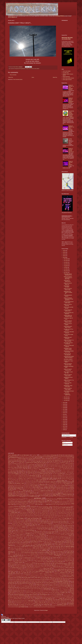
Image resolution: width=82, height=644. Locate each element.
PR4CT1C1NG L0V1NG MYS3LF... (68, 308)
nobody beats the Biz (52, 536)
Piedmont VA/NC (20, 542)
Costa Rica (30, 480)
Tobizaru (61, 590)
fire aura (54, 493)
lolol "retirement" (20, 523)
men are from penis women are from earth (44, 527)
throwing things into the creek (24, 590)
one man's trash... (20, 538)
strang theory (35, 570)
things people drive (47, 589)
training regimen (33, 592)
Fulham (73, 497)
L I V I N (44, 519)
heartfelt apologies (31, 505)
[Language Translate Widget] (69, 435)
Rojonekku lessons (43, 554)
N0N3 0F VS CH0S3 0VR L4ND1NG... (69, 346)
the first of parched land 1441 (57, 579)
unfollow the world (67, 594)
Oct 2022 (66, 262)
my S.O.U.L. (60, 532)
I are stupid (39, 507)
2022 (64, 257)
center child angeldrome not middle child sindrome (41, 475)
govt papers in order (40, 501)
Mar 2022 (66, 397)
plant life (55, 542)
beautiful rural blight (49, 466)
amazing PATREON (60, 16)
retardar (22, 553)
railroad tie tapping (70, 547)
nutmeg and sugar (18, 537)
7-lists (73, 458)
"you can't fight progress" (25, 455)
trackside (27, 592)
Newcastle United (64, 534)
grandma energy (55, 501)
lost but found (31, 69)
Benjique (49, 467)
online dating (50, 538)
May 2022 (66, 271)
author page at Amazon (67, 80)
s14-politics (36, 557)
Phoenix (68, 540)
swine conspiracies (62, 574)
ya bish (27, 606)
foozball (24, 495)
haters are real (38, 503)
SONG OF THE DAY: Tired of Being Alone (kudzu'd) (71, 100)
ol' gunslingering (62, 537)
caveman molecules (24, 475)
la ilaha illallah (66, 519)
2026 (64, 251)
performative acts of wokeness (36, 540)
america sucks (22, 461)
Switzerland (10, 575)
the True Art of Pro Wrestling (56, 586)
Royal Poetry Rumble (17, 555)
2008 (64, 425)
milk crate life (32, 528)
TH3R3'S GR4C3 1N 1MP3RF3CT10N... (68, 316)
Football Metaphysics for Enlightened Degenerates (62, 494)
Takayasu (46, 575)
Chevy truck (25, 476)
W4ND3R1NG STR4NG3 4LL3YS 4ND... (69, 352)
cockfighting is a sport (22, 478)
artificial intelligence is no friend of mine (29, 464)
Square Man (37, 569)
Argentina (10, 464)
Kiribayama (40, 517)
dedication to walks (20, 483)
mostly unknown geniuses (42, 529)
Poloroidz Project (69, 543)
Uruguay (54, 595)
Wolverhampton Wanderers (27, 603)
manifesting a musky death (69, 525)
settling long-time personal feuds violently (20, 561)
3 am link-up (26, 458)
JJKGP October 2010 (49, 516)
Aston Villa (62, 464)
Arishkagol (15, 464)
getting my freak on (16, 500)
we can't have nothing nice (47, 598)
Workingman (72, 603)
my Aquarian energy (50, 531)
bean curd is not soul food (23, 466)
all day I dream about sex (43, 460)
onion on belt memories (41, 538)
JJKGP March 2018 (62, 515)
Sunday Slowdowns (35, 573)
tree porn (72, 592)
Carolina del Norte (11, 475)
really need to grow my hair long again (23, 551)
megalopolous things (17, 527)
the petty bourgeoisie (25, 585)
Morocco (35, 530)
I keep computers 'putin (36, 509)
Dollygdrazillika (11, 486)
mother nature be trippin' (60, 529)
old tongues (14, 538)
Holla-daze (16, 506)
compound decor (46, 478)
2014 (64, 414)
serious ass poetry (69, 560)
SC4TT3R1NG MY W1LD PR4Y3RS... (69, 392)
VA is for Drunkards (24, 596)
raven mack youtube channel (68, 78)
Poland (53, 543)
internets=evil (45, 511)
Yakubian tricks (37, 606)
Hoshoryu (61, 506)
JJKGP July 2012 (20, 515)
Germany (10, 500)
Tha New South (63, 576)
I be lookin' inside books (66, 507)
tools (41, 591)
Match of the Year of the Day (47, 526)
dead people (41, 482)
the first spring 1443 (53, 580)
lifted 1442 (38, 521)
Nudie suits (12, 537)
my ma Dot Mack (29, 532)
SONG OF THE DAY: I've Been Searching (69, 341)
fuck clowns (61, 497)
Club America (15, 478)
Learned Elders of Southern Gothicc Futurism (61, 520)
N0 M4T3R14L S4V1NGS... (67, 286)
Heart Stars (25, 505)
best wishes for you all (55, 467)
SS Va (41, 569)
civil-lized (38, 477)
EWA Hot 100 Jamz (27, 491)
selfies (30, 560)
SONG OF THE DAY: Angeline (68, 324)
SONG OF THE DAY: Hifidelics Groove (68, 321)
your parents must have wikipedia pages (34, 607)
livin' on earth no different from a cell (44, 522)
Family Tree (23, 492)
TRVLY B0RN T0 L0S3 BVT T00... (68, 372)
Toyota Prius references (64, 591)
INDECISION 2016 (69, 510)
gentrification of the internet (63, 498)
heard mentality (19, 505)
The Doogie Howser (18, 579)
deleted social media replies (37, 483)
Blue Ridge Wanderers (15, 470)
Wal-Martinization (69, 597)
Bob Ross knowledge (30, 470)
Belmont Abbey (36, 467)
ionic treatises (62, 511)
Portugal (35, 544)
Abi (56, 459)
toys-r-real (12, 592)
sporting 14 (20, 569)
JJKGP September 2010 (59, 516)
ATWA (66, 464)
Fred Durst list (10, 497)
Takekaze (51, 575)
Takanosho (41, 575)
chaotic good (68, 475)
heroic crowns (38, 505)
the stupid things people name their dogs (31, 586)
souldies (51, 568)
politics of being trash (59, 543)
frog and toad (42, 497)
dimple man (21, 485)
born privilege (50, 470)
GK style (26, 500)
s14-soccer (47, 557)
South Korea (56, 568)
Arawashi (71, 463)
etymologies (44, 489)
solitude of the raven (57, 566)
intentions (24, 511)
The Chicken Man (46, 577)
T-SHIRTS (27, 575)
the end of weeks (33, 579)
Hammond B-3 (71, 502)
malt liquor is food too (44, 525)
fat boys (35, 492)
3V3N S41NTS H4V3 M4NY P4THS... (68, 327)
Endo (17, 489)
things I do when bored (53, 587)
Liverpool (34, 522)
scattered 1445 (70, 558)
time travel (46, 590)
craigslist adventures (64, 480)
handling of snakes (25, 503)
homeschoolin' (33, 506)
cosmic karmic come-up (23, 480)
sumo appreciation (12, 573)
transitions (47, 592)
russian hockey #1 (31, 555)
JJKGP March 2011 (53, 515)
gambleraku (23, 69)
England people (22, 489)
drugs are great (36, 487)
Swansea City (51, 574)
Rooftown (71, 554)
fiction (28, 493)
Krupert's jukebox (20, 518)
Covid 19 (58, 480)
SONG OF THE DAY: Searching (68, 305)
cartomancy (17, 475)
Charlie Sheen (15, 476)
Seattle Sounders (60, 559)
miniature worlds (48, 528)
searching (54, 559)
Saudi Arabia (20, 558)
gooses (25, 501)
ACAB (59, 459)
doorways (27, 486)
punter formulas (10, 547)
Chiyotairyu (15, 477)
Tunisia (30, 594)
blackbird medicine (49, 469)
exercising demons (36, 491)
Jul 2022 (66, 267)
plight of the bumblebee (34, 543)
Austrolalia (71, 464)
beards (31, 466)
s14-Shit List (41, 557)
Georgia (71, 498)
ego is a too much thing (28, 488)
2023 (64, 256)
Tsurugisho (26, 594)
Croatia (22, 481)
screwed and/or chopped (45, 559)
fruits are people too (48, 497)
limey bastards (71, 521)
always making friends (65, 460)
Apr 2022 (66, 272)
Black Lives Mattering (33, 469)
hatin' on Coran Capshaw (46, 503)
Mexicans (10, 528)
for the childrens (31, 495)
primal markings (66, 544)
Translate (70, 437)
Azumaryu (13, 465)
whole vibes (44, 601)
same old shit (64, 557)
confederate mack (56, 478)
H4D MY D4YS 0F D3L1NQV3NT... (67, 354)
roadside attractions (70, 553)
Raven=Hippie (25, 549)
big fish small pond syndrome (17, 469)
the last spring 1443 (20, 584)
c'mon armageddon (15, 473)
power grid (40, 544)
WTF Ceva (54, 605)
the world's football (66, 586)
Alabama (25, 460)
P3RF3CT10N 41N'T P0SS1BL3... (68, 338)
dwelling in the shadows (49, 487)
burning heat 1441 (22, 472)
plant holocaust (49, 542)
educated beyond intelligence (16, 488)
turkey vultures (35, 594)
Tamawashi (64, 575)
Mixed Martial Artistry (62, 528)
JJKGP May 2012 (19, 516)
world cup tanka (13, 605)
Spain (9, 569)
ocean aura (31, 537)
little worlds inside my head (26, 522)
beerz (16, 467)
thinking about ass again (57, 589)
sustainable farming (26, 574)
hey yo (44, 505)
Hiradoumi (69, 505)
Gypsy (56, 502)
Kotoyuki (72, 517)
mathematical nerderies (58, 526)
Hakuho (66, 502)
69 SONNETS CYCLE (61, 458)
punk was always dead (69, 545)
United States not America (32, 595)
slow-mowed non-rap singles (38, 565)
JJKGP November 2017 (39, 516)
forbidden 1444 (56, 495)
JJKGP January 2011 (53, 514)
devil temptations (67, 483)
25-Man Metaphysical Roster (14, 458)
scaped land (26, 558)
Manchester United (59, 525)
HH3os (47, 505)
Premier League (58, 544)
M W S (9, 525)
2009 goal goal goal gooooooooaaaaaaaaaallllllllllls (45, 456)
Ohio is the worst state (50, 537)
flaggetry (59, 493)
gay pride (48, 498)
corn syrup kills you (13, 480)
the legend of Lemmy (40, 584)
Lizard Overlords (64, 522)
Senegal (35, 560)
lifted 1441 (32, 521)
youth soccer (44, 607)
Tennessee (39, 576)
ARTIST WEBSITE (12, 17)
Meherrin (24, 527)
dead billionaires (34, 482)
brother (38, 471)
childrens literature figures (46, 476)
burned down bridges (12, 472)
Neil (13, 534)
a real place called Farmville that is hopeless (37, 459)
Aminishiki (28, 461)
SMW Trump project (16, 566)
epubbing (31, 489)
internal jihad (30, 511)
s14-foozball (20, 557)
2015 (64, 413)
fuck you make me (68, 497)
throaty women (15, 590)
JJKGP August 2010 (61, 512)
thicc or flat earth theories (43, 587)
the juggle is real (50, 581)
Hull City (16, 507)
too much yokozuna (36, 591)
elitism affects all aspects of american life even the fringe (57, 488)
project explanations (26, 545)
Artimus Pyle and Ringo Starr (42, 464)
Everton (49, 489)
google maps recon (19, 501)
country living (51, 480)
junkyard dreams (68, 516)
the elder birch (26, 579)
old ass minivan (69, 537)
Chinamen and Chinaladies (57, 476)
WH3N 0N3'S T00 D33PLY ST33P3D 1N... (68, 293)
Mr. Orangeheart (21, 531)
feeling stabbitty (66, 492)
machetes (13, 525)
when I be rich (53, 600)
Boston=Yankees (63, 470)
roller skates (66, 554)
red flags (51, 551)
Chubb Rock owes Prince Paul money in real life (26, 477)
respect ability (17, 553)
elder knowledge (40, 488)
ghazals (22, 500)
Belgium (31, 467)
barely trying (54, 465)
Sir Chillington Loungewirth (29, 564)
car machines (60, 473)
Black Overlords (41, 469)
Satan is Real (14, 558)
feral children (17, 493)
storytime (22, 570)
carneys (71, 473)
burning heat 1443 (18, 69)
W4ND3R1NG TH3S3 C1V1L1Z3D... (68, 386)
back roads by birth (24, 465)
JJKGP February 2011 (34, 514)
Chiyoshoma (10, 477)
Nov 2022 (66, 261)
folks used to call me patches (33, 494)
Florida (16, 494)
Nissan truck (29, 536)
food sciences (47, 494)
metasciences (61, 527)
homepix (27, 69)
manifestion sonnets (12, 526)
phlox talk (63, 540)
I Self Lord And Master (46, 509)
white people (31, 601)
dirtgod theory (42, 485)
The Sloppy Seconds (19, 586)
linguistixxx (10, 522)
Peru (53, 540)
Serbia (56, 560)
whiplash (25, 601)
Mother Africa (51, 529)
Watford (25, 598)
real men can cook (71, 549)
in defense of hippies (61, 510)
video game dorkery (58, 596)
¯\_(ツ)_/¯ (34, 455)
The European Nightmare (45, 579)
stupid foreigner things (30, 571)
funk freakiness (11, 498)
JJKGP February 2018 (43, 514)
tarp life (69, 575)
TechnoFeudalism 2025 (26, 576)
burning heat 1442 (31, 472)
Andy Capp (16, 463)
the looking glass (48, 584)
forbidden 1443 (48, 495)
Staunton (56, 569)
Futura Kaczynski (18, 498)
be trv (15, 466)
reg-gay (72, 551)
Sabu (59, 557)
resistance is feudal (33, 552)
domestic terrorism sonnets (19, 486)
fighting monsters (33, 493)
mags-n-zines (35, 525)
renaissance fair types (25, 552)
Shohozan (34, 563)
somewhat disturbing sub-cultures (32, 568)
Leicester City (11, 521)
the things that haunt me (45, 586)
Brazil (25, 471)
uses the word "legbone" (67, 595)
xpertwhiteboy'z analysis (62, 605)
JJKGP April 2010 (45, 512)
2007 (64, 426)
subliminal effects (60, 571)
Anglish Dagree (22, 462)
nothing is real (71, 536)
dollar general (67, 485)
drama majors (58, 486)
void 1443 (32, 597)
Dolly (72, 485)
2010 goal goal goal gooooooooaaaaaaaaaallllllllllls (64, 456)
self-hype (17, 560)
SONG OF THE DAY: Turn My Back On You (71, 150)
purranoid (30, 547)
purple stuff (24, 547)
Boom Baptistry (42, 470)
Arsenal (19, 464)
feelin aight (60, 492)
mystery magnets (13, 533)
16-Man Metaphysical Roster (23, 456)
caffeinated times (35, 473)
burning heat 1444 (50, 472)
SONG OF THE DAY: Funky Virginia (68, 389)
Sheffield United (68, 562)
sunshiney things (48, 573)
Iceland (20, 510)
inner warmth (19, 511)
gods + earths (58, 500)
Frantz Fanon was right (69, 495)
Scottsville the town (30, 559)
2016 (64, 411)
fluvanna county (23, 494)
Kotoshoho (67, 517)
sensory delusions (41, 560)
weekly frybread (67, 598)
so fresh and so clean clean (26, 566)
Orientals (67, 538)
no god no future (43, 536)
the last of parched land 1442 (24, 582)
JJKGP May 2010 (69, 515)
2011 (64, 420)
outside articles (15, 539)
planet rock (42, 542)
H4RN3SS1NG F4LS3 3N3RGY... (68, 378)
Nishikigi (24, 536)
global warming (31, 500)
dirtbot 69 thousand (34, 485)
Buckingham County (45, 471)
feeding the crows (53, 492)
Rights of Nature (50, 553)
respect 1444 (70, 552)
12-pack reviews (68, 455)
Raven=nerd (31, 549)
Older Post (55, 77)
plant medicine (62, 542)
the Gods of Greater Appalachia (15, 581)
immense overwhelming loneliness (50, 510)
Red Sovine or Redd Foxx (58, 551)
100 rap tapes (54, 455)
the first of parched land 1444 (31, 580)
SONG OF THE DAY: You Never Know (69, 381)
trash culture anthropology (55, 592)
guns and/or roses (50, 502)
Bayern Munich (10, 466)
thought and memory (66, 589)
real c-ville (52, 549)
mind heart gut (40, 528)
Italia (73, 511)
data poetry (28, 482)
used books (59, 595)
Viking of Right (66, 596)
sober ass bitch (44, 566)
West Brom (21, 600)
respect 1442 (55, 552)
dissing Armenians (60, 485)
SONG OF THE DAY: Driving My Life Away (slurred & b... (68, 299)
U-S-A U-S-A (53, 594)
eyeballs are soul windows (46, 491)
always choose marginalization (54, 460)
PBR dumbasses (55, 539)
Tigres (38, 590)
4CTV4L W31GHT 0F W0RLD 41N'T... (68, 310)
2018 (64, 408)
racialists (51, 547)
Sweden (56, 574)
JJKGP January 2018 (62, 514)
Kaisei (30, 517)
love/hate (49, 523)
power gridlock (37, 69)
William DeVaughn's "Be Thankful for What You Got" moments (59, 602)
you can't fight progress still (70, 606)
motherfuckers (70, 529)
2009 (64, 423)
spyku (32, 569)
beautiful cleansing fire (39, 466)
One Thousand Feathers (30, 538)
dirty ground (54, 485)
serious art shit (61, 560)
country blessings (43, 480)
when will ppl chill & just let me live (16, 601)
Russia (25, 555)
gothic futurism (31, 501)
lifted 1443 (44, 521)
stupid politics (52, 571)
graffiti (48, 501)
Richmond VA (42, 553)
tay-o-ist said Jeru (13, 576)
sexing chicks (49, 561)
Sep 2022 (66, 264)
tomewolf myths (29, 591)
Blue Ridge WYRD (23, 470)
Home (33, 77)
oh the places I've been (40, 537)
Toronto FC (49, 591)
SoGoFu (50, 566)
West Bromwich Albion (28, 600)
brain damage (19, 471)
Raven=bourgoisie (11, 549)
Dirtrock (49, 485)
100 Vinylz (60, 455)
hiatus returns (53, 505)
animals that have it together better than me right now (37, 462)
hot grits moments (66, 506)
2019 (64, 406)
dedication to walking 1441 (51, 482)
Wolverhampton (19, 603)
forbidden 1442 (40, 495)
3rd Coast (32, 458)
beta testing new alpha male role (65, 467)
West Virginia (42, 600)
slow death (12, 565)
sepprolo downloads (49, 560)
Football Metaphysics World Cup (14, 495)
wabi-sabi (44, 597)
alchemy (30, 460)
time (41, 590)
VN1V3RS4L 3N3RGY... (68, 359)
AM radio (71, 460)
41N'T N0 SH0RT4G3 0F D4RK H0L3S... (69, 302)
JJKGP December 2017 (24, 514)
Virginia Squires (20, 597)
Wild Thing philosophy (18, 602)
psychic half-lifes (60, 545)
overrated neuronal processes (25, 539)
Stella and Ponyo (71, 569)
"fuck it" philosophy (12, 455)
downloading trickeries (44, 486)
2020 (64, 404)
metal (55, 527)
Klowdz (58, 517)
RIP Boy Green (58, 553)
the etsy (38, 579)
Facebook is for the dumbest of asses (59, 491)
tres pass (12, 594)
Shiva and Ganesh (28, 563)
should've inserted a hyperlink (57, 563)
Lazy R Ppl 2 (22, 520)
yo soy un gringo (44, 606)
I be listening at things (56, 507)
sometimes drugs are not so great (18, 568)
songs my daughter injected (44, 568)
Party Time (38, 539)
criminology (16, 481)
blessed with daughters (58, 469)
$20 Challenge (47, 455)
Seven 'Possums (31, 562)
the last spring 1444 (30, 584)
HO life (73, 505)
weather (61, 598)
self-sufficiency (24, 560)
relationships (10, 552)
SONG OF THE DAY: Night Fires (68, 284)
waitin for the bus (56, 597)
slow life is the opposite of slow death (23, 565)
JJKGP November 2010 (29, 516)
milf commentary (26, 528)
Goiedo (67, 500)
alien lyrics (35, 460)
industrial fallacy (11, 511)
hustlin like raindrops (32, 507)
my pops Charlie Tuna (52, 532)
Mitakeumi (55, 528)
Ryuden (37, 555)
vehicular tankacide (51, 596)
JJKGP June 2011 (37, 515)
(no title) (70, 139)
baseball (59, 465)
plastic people (25, 543)
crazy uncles (10, 481)
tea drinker (19, 576)
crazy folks (70, 480)
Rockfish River (17, 554)
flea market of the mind (67, 493)
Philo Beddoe (58, 540)
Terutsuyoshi (57, 576)
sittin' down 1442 (47, 564)
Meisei (29, 527)
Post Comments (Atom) (18, 79)
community (39, 478)
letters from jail (18, 521)
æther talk (69, 459)
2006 (64, 428)
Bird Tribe (26, 469)
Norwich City (65, 536)
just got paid (16, 517)
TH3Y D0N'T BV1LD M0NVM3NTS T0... (68, 274)
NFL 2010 (10, 536)
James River (31, 512)
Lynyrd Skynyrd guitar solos (68, 523)
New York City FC (49, 534)
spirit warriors (14, 569)
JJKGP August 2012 (70, 512)
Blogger (46, 610)
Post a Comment (13, 75)
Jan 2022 (66, 400)
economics (72, 487)
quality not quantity (45, 547)
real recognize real (12, 551)
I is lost (28, 509)
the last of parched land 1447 (65, 582)
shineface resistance (19, 563)
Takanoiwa (37, 575)
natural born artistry (57, 533)
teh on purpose (33, 576)
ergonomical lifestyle (37, 489)
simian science (71, 563)
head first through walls (66, 503)
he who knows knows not (56, 503)
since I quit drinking (13, 564)
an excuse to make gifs (36, 461)
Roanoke (12, 554)
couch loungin (36, 480)
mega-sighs (10, 527)
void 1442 (26, 597)
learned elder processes (31, 520)
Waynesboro (38, 598)
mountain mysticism (12, 531)
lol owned (14, 523)
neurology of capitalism (19, 534)
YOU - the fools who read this (59, 606)
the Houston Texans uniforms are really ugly (38, 581)
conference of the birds (65, 478)
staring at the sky (47, 569)
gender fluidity (54, 498)
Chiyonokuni (71, 476)
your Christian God (23, 607)
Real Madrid (65, 549)
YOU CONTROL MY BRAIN (13, 607)
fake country (16, 492)
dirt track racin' (27, 485)
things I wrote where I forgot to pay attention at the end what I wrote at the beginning (27, 589)
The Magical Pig (55, 584)
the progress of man (52, 585)
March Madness (30, 526)
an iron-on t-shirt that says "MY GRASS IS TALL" (52, 461)
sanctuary (69, 557)
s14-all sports (51, 555)
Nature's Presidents (66, 533)
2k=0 (22, 458)
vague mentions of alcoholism (35, 596)
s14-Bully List (70, 555)
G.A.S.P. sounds (30, 498)
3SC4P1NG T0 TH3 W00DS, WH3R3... (68, 349)
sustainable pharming (35, 574)
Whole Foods (38, 601)
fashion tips (30, 492)
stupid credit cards (21, 571)
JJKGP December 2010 (14, 514)
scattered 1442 (48, 558)
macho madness (20, 525)
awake (9, 465)
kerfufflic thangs (35, 517)
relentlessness (17, 552)
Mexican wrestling (69, 527)
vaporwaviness (44, 596)
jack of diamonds (23, 512)
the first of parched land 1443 (18, 580)
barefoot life (48, 465)
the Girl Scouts (72, 580)
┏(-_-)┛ (41, 455)
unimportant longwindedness (19, 595)
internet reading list (38, 511)
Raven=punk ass (38, 549)
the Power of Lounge (40, 585)
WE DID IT (56, 598)
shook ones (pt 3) (40, 563)
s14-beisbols (64, 555)
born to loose (56, 470)
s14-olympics (30, 557)
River (63, 553)
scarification (33, 558)
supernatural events (64, 573)
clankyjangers (44, 477)
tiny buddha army (54, 590)
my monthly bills (36, 532)
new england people (29, 534)
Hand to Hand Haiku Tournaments (14, 503)
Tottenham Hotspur (55, 591)
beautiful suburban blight (59, 466)
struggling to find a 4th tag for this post (46, 570)
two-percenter (48, 594)
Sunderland (42, 573)
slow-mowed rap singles (49, 565)
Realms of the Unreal (35, 551)
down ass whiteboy (34, 486)
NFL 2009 (70, 534)
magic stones (27, 525)
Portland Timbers (30, 544)
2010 (64, 421)
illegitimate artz (29, 510)
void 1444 (38, 597)
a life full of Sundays (22, 459)
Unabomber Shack (60, 594)
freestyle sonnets (34, 497)
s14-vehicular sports (54, 557)
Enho (27, 489)
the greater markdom (25, 581)
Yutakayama (49, 607)
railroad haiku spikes (59, 547)
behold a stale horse (23, 467)
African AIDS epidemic (18, 460)
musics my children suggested (41, 531)
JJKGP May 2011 (11, 516)
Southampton (62, 568)
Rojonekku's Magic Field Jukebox (55, 554)
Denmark (50, 483)
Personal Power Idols (47, 540)
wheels (47, 600)
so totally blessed (37, 566)
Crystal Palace (27, 481)
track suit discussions (20, 592)
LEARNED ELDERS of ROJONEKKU (44, 520)
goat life (43, 500)
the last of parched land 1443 (38, 582)
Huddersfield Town (11, 507)
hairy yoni (61, 502)
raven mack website (67, 71)
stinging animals (12, 570)
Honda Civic (40, 506)
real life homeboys (58, 549)
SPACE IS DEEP (69, 568)
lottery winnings (34, 523)
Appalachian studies (65, 462)
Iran (67, 511)
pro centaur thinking (18, 545)
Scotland (24, 559)
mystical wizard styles (21, 533)
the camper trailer (36, 577)
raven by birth (56, 548)
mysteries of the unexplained (69, 532)
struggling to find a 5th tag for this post (65, 570)
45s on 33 (37, 457)
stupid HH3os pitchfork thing (41, 571)
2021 (64, 403)
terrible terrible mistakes (46, 576)
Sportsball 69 (27, 569)
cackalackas (24, 473)
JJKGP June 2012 (45, 515)
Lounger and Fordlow (42, 523)
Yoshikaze (51, 606)
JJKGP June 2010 (28, 515)
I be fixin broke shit (47, 507)
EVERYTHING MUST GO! (18, 491)
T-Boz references (21, 575)
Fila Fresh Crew (41, 493)
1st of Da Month (31, 456)
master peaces (38, 526)
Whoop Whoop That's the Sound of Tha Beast (56, 601)
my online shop (66, 73)
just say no (22, 517)
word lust (58, 603)
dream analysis (65, 486)
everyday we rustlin (55, 489)
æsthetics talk (64, 459)
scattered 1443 (56, 558)
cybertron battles (61, 481)
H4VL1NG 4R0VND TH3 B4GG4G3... (69, 313)
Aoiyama (51, 462)
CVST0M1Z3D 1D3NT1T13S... (67, 394)
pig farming (27, 542)
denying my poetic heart (57, 483)
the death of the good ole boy (57, 577)
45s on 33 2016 (53, 458)
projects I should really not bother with (40, 545)
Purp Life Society (17, 547)
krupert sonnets (11, 519)
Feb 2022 (66, 399)
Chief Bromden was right (34, 476)
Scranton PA (37, 559)
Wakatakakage (63, 597)
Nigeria (14, 536)
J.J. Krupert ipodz (13, 512)
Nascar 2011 (34, 533)
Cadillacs (29, 473)
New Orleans (36, 534)
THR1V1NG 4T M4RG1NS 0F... (67, 281)
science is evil (17, 559)
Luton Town (55, 523)
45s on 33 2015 (45, 458)
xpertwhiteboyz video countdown (19, 606)
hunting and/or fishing (23, 507)
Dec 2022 (66, 259)
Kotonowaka (62, 517)
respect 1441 (48, 552)
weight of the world (15, 600)
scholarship (10, 559)
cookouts (72, 478)
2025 (64, 252)
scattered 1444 (63, 558)
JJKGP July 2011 (13, 515)
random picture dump (27, 548)
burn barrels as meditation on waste (67, 471)
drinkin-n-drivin (28, 487)
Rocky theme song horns (25, 554)
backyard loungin (40, 465)
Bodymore (36, 470)
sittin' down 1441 (39, 564)
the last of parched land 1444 (51, 582)
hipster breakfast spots (61, 505)
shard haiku (60, 561)
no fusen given (36, 536)
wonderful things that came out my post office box (41, 603)
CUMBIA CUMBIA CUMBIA (40, 481)
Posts (64, 443)
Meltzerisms (33, 527)
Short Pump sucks (47, 563)
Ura (50, 595)
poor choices (10, 544)
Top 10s (44, 591)
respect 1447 (11, 553)
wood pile (54, 603)
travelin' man (64, 592)
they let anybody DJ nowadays (24, 587)
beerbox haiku (11, 467)
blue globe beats (66, 469)
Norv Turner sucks (59, 536)
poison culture (47, 543)
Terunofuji (52, 576)
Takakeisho (32, 575)
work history (64, 603)
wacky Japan (49, 597)
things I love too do (62, 587)
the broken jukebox (27, 577)
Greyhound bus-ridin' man (23, 502)
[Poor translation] (8, 620)
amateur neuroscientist (12, 461)
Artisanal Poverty (51, 464)
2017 (64, 409)
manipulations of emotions (21, 526)
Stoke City (18, 570)
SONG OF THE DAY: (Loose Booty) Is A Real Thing (68, 278)
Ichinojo (23, 510)
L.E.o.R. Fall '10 (50, 519)
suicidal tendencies (68, 571)
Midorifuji (21, 528)
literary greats (18, 522)
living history (56, 522)
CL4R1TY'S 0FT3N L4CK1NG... (68, 383)
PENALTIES (60, 539)
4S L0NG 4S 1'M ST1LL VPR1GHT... (68, 330)
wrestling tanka (47, 605)
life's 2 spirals (25, 521)
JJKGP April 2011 (53, 512)
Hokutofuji (11, 506)
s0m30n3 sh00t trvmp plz (43, 555)
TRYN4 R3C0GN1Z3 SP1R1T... (68, 296)
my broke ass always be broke (61, 531)
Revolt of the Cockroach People (31, 553)
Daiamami (69, 481)
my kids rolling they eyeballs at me (19, 532)
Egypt (35, 488)
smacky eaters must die (60, 565)
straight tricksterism (29, 570)
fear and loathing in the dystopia (43, 492)
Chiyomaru (66, 476)
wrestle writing (38, 605)
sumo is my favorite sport (23, 573)
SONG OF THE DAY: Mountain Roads (68, 364)
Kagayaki (26, 517)
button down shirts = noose (64, 472)
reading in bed (45, 549)
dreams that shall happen (19, 487)
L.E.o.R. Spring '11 (59, 519)
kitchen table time (52, 517)
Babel (17, 465)
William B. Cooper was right (40, 602)
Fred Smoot (17, 497)
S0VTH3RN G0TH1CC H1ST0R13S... (68, 343)
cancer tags (54, 473)
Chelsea (20, 476)
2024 (64, 254)
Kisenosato (45, 517)
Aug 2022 (66, 266)
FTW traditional (56, 497)
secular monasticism (68, 559)
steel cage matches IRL (63, 569)
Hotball (72, 506)
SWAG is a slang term (44, 574)
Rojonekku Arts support (35, 554)
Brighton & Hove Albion (32, 471)
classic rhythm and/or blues (53, 477)
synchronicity (15, 575)
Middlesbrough (16, 528)
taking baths (56, 575)
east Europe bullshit (60, 487)
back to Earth (32, 465)
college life (29, 478)
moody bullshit (30, 529)
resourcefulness (41, 552)
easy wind (67, 487)
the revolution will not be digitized (64, 585)
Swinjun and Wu (70, 574)
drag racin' (51, 486)
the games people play (63, 580)
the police (31, 585)
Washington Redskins (18, 598)
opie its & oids (61, 538)
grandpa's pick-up (63, 501)
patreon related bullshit (45, 539)
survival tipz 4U (18, 574)
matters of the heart (68, 526)
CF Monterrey (54, 475)
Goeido (64, 500)
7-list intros (68, 458)
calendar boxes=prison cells (45, 473)
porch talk (16, 544)
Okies (57, 537)
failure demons (70, 491)
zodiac (53, 607)
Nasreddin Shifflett (41, 533)
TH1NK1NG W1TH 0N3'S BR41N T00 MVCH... (69, 357)
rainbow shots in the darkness (16, 548)
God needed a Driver (50, 500)
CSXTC (33, 481)
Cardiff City (67, 473)
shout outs (65, 563)
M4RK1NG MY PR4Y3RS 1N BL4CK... (69, 332)
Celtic (30, 475)
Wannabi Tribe (10, 598)
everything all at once (64, 489)
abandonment (50, 459)
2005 (64, 430)
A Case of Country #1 (13, 459)
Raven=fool (18, 549)
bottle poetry (13, 471)
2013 (64, 416)
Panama (33, 539)
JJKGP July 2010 (71, 514)
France (62, 495)
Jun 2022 (66, 269)
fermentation (23, 493)
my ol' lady (44, 532)
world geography (21, 605)
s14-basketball (57, 555)
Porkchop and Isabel (22, 544)
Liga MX (50, 521)
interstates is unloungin (54, 511)
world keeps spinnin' (30, 605)
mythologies (28, 533)
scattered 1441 (40, 558)
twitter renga (41, 594)
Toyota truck (72, 591)
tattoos (73, 575)
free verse (27, 497)
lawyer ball (16, 520)
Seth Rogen (10, 562)
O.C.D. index (25, 537)
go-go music (38, 500)
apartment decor (56, 462)
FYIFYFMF (24, 498)
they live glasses (34, 587)
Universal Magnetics (43, 595)
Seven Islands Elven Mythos (40, 561)
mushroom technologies (30, 531)
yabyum (31, 606)
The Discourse (11, 579)
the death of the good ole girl (68, 578)
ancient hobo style (67, 461)
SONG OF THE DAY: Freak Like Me (68, 375)
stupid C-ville (13, 571)
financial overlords (48, 493)
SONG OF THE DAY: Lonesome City (68, 370)
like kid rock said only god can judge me (60, 521)
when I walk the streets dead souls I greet (66, 600)
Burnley (57, 472)
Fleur (72, 493)
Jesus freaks (38, 512)
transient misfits (40, 592)
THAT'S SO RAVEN (18, 577)
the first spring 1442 (43, 580)
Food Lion (41, 494)
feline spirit (72, 492)
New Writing (42, 534)
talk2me (60, 575)
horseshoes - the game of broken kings (51, 506)
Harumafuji (32, 503)
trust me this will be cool (19, 594)
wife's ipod (68, 601)
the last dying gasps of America (61, 581)
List (13, 522)
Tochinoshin (66, 590)
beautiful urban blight (69, 466)
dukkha (42, 487)
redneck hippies (66, 551)
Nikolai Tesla (19, 536)
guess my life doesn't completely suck (37, 502)
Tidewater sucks (33, 590)
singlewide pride (20, 564)
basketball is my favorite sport (67, 465)
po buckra (41, 543)
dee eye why (29, 483)
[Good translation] (4, 620)
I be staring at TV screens (18, 509)
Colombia (34, 478)
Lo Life (70, 522)
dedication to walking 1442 (63, 482)
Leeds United (72, 520)
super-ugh (56, 573)
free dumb (22, 497)
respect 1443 (62, 552)
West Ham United (35, 600)
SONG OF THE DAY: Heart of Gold (68, 289)
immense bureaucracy (39, 510)
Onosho (56, 538)
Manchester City (51, 525)
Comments (65, 445)
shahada (55, 561)
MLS (69, 528)
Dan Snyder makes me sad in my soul (19, 482)
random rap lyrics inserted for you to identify (41, 548)
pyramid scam (36, 547)
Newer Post (11, 77)
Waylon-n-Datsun (31, 598)
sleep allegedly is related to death (68, 564)
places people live (34, 542)
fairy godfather (10, 492)
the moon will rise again (64, 584)
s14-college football (12, 557)
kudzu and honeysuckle (33, 518)
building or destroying (55, 471)
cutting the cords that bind (51, 481)
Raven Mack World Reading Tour (67, 548)
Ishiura (70, 511)
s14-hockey (25, 557)
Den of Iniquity (45, 483)
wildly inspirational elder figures (28, 602)
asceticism (57, 464)
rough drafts (10, 555)
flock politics (10, 494)
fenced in (11, 493)
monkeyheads (23, 529)
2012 (64, 418)
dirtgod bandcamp (66, 77)
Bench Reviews (43, 467)
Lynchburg (60, 523)
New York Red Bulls (56, 534)
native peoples (49, 533)
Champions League (61, 475)
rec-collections (43, 550)
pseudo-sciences (53, 545)
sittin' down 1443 (56, 564)
